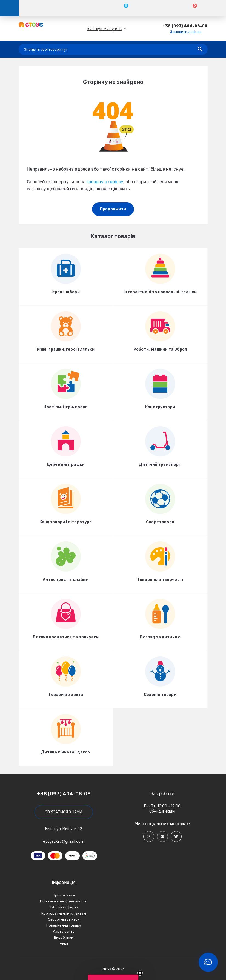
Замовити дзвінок (186, 32)
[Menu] (10, 8)
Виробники (64, 937)
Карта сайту (64, 931)
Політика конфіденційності (64, 901)
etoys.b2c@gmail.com (64, 842)
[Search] (200, 49)
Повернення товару (64, 925)
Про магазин (64, 895)
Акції (64, 943)
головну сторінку (105, 182)
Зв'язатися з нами (64, 812)
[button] (105, 29)
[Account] (54, 8)
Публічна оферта (64, 907)
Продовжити (113, 209)
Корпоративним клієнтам (64, 913)
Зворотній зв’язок (64, 919)
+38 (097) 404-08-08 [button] (64, 794)
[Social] (149, 836)
